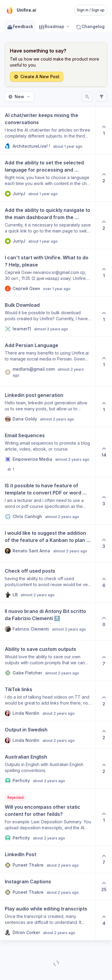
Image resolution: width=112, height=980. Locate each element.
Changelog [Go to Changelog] (90, 26)
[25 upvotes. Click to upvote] (104, 887)
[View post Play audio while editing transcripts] (48, 920)
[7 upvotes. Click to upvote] (104, 661)
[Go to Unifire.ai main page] (20, 10)
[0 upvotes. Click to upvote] (104, 622)
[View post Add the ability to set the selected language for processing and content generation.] (48, 178)
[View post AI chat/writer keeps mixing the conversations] (48, 130)
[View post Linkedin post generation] (48, 407)
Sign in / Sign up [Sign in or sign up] (91, 10)
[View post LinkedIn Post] (48, 859)
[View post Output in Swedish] (48, 735)
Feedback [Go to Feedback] (20, 26)
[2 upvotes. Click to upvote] (104, 178)
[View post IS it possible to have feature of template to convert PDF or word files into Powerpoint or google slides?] (48, 501)
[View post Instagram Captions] (48, 887)
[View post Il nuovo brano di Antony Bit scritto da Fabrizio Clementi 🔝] (48, 622)
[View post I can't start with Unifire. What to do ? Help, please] (48, 273)
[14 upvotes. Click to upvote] (104, 452)
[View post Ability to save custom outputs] (48, 661)
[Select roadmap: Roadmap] (54, 26)
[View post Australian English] (48, 768)
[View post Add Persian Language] (48, 362)
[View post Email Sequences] (48, 452)
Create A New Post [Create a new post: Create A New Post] (37, 77)
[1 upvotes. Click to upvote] (104, 130)
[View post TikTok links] (48, 701)
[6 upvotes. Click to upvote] (104, 583)
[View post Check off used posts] (48, 583)
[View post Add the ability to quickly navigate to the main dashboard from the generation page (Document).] (48, 225)
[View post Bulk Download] (48, 317)
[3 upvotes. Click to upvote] (104, 501)
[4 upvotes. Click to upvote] (104, 920)
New (19, 97)
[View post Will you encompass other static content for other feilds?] (48, 817)
